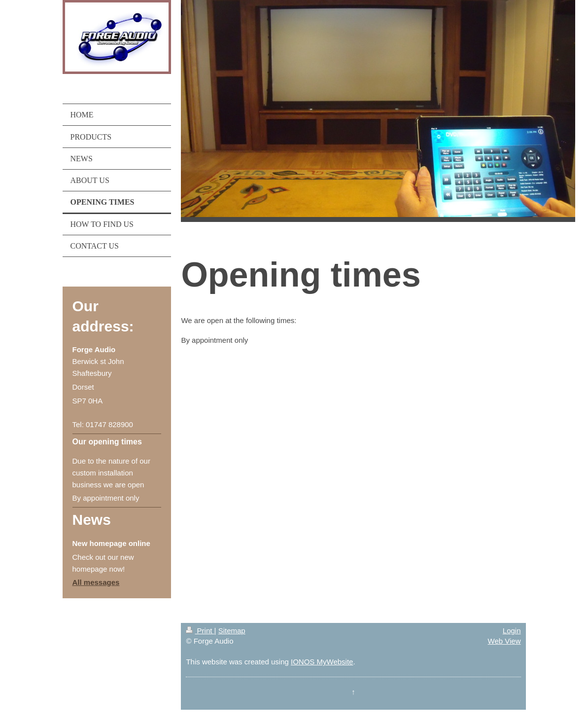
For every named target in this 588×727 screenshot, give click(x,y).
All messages (96, 582)
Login (512, 631)
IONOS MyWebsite (322, 662)
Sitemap (232, 631)
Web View (504, 641)
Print (200, 631)
